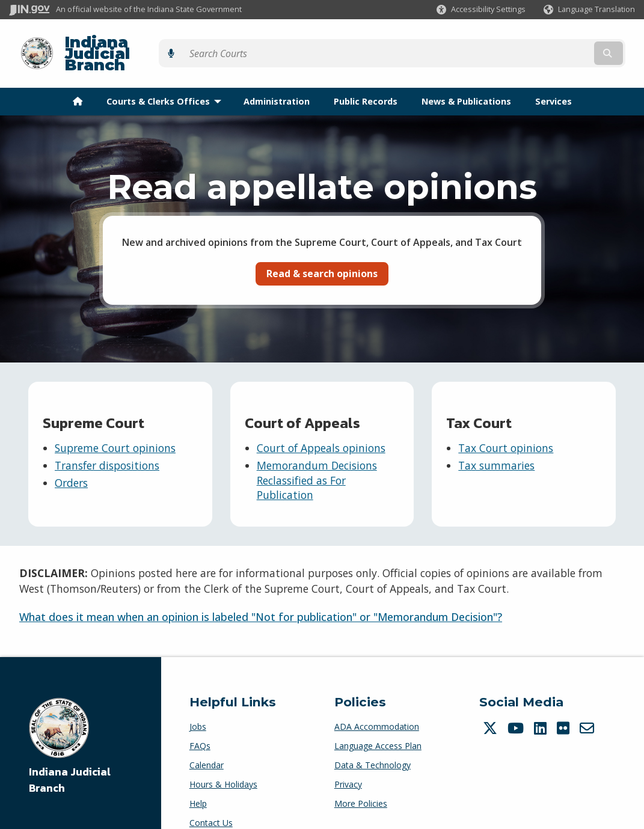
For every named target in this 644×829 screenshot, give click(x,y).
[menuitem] (78, 81)
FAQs (200, 725)
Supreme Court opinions (115, 427)
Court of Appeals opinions (321, 427)
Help (198, 782)
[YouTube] (517, 707)
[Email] (588, 707)
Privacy (348, 763)
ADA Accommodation (377, 705)
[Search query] (560, 43)
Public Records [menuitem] (366, 80)
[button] (481, 9)
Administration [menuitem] (277, 80)
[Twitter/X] (492, 707)
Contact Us (211, 802)
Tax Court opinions (506, 427)
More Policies (361, 782)
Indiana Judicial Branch (151, 43)
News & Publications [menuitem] (466, 80)
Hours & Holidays (223, 763)
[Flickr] (565, 707)
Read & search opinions (322, 252)
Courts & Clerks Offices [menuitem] (167, 80)
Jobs (198, 705)
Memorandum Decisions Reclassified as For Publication (317, 459)
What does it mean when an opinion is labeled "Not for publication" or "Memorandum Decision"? (261, 596)
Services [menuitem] (554, 80)
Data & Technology (373, 744)
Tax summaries (496, 444)
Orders (71, 462)
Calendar (207, 744)
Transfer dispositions (107, 444)
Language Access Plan (378, 725)
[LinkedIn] (542, 707)
